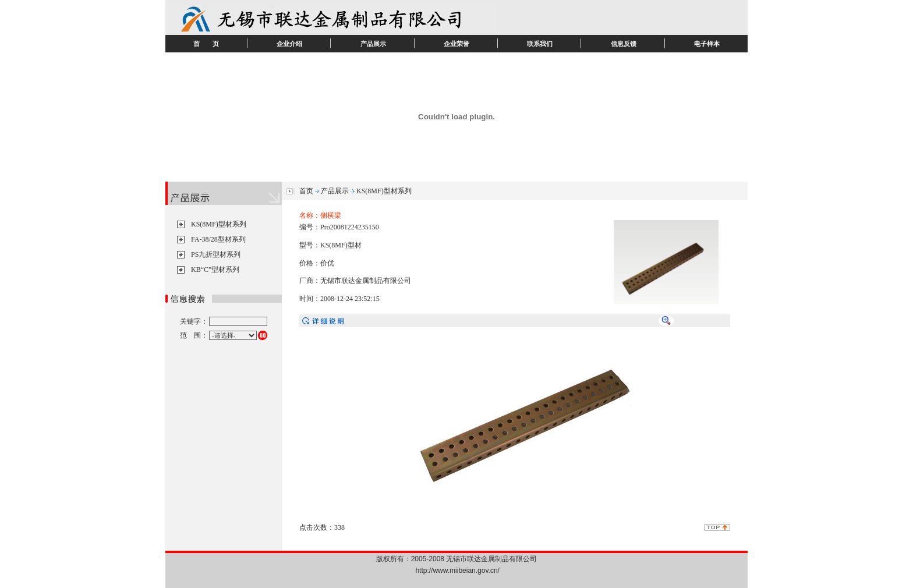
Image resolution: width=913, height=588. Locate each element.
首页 (306, 191)
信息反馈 (624, 44)
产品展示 (373, 44)
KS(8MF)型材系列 (219, 224)
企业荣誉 (456, 44)
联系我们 (540, 44)
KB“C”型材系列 (215, 270)
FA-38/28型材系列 (218, 239)
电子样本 (707, 44)
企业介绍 (289, 44)
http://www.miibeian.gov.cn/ (457, 571)
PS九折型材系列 (216, 254)
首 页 (206, 44)
